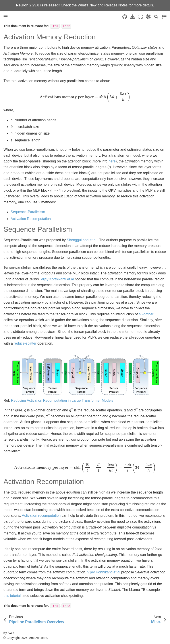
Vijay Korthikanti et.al (57, 279)
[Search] (156, 17)
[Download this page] (133, 17)
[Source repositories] (125, 17)
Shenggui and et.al (81, 240)
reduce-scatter (25, 343)
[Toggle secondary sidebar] (164, 17)
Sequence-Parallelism (28, 212)
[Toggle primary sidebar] (6, 17)
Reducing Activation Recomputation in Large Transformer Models (62, 400)
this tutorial (12, 596)
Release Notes (116, 5)
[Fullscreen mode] (141, 17)
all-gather (146, 314)
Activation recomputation (41, 516)
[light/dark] (148, 17)
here (112, 161)
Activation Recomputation (31, 219)
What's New (87, 5)
